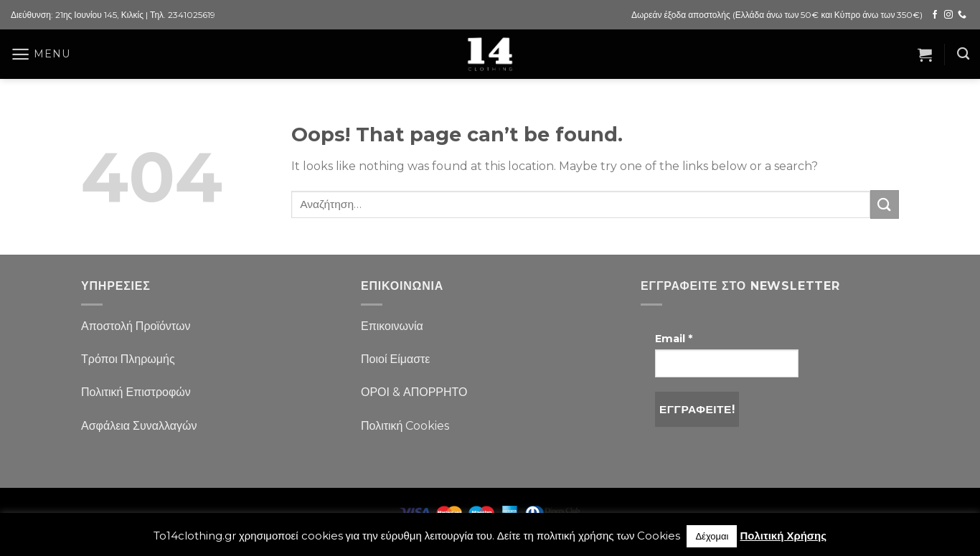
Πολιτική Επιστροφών (136, 392)
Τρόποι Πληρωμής (128, 359)
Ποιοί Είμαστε (395, 359)
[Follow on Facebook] (935, 15)
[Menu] (40, 54)
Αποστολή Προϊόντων (136, 326)
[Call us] (962, 15)
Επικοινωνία (392, 326)
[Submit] (885, 204)
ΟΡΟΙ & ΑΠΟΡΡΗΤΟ (414, 392)
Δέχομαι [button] (712, 536)
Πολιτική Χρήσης (783, 536)
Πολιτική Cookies (405, 426)
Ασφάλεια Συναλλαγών (139, 426)
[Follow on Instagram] (948, 15)
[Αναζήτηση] (963, 54)
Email (674, 339)
